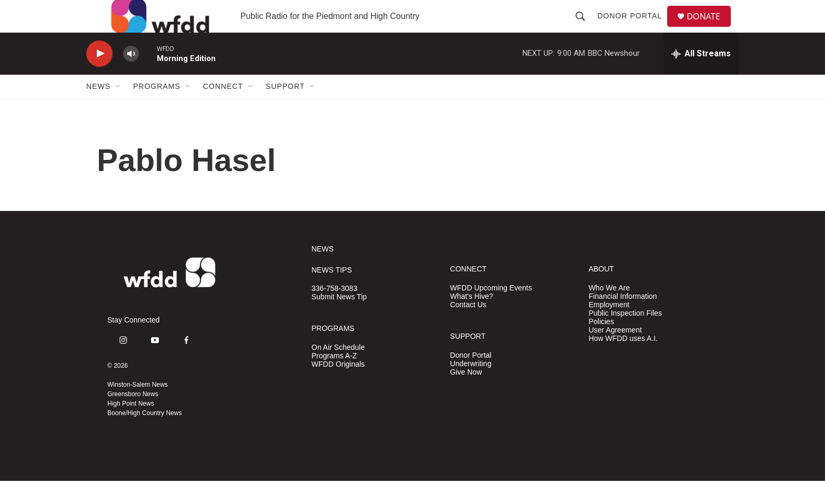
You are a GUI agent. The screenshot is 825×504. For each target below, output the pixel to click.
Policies (601, 344)
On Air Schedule (338, 370)
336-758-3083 (334, 312)
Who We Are (609, 311)
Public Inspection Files (625, 336)
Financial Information (623, 319)
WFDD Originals (338, 387)
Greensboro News (133, 417)
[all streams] (701, 76)
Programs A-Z (334, 379)
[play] (99, 77)
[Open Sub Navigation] (118, 109)
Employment (609, 327)
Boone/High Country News (144, 436)
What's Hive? (471, 319)
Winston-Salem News (138, 408)
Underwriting (471, 386)
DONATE (710, 28)
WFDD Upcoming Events (491, 311)
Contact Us (468, 327)
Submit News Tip (339, 320)
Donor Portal (634, 27)
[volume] (131, 77)
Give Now (466, 395)
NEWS (323, 272)
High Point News (131, 427)
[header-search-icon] (585, 27)
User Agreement (615, 353)
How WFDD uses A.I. (623, 361)
